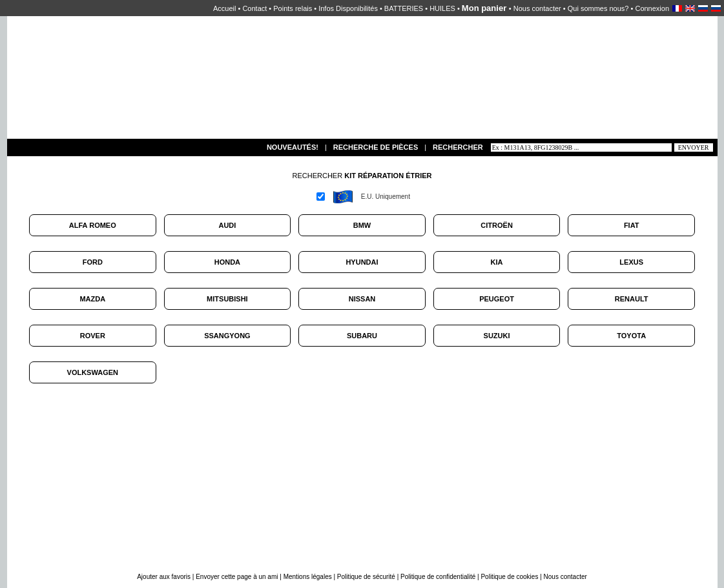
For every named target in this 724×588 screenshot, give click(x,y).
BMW (362, 225)
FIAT (632, 225)
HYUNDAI (362, 262)
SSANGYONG (227, 336)
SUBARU (362, 336)
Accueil (224, 8)
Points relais (293, 8)
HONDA (227, 262)
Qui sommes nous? (598, 8)
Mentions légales (308, 577)
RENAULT (632, 299)
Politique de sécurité (366, 577)
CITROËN (497, 225)
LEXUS (631, 262)
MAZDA (92, 299)
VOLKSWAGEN (93, 372)
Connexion (652, 8)
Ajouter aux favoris (165, 577)
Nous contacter (537, 8)
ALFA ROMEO (93, 225)
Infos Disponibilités (348, 8)
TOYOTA (631, 336)
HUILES (442, 8)
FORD (93, 262)
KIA (497, 262)
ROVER (93, 336)
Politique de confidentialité (438, 577)
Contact (254, 8)
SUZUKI (497, 336)
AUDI (227, 225)
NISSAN (362, 299)
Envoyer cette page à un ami (238, 577)
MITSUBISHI (227, 299)
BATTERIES (404, 8)
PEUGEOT (497, 299)
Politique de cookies (509, 577)
